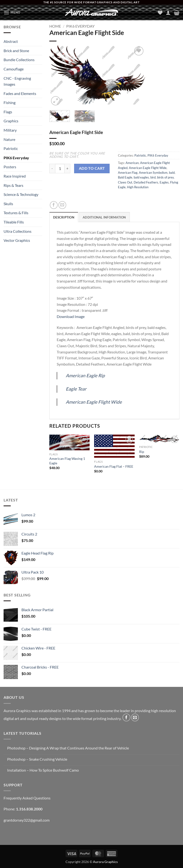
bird (153, 177)
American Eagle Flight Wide (148, 168)
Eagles (164, 182)
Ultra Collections (18, 231)
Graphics (11, 121)
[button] (12, 12)
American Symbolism (153, 173)
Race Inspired (15, 176)
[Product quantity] (60, 169)
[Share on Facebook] (54, 205)
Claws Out (125, 182)
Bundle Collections (19, 60)
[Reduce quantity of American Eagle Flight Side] (52, 169)
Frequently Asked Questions (27, 798)
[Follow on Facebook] (126, 717)
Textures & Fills (16, 213)
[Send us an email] (135, 717)
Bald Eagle (125, 177)
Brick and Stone (16, 51)
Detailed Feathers (146, 182)
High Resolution (138, 187)
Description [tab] (64, 217)
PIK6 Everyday (16, 158)
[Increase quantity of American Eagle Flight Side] (67, 169)
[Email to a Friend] (62, 205)
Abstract (11, 41)
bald (172, 173)
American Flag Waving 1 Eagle (67, 461)
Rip (142, 452)
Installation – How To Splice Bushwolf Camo (43, 770)
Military (10, 130)
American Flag (128, 173)
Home (55, 26)
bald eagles (141, 177)
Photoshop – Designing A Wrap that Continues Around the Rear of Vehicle (68, 748)
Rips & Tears (13, 185)
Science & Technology (21, 194)
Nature (9, 139)
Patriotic (11, 148)
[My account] (168, 13)
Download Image (71, 316)
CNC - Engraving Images (17, 81)
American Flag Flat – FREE (114, 466)
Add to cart (92, 168)
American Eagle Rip (85, 375)
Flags (8, 112)
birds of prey (165, 177)
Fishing (10, 102)
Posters (10, 167)
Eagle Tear (76, 389)
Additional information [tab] (104, 217)
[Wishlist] (160, 13)
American (132, 163)
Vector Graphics (17, 240)
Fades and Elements (20, 93)
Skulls (8, 204)
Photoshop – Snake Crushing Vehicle (37, 759)
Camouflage (14, 69)
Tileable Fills (14, 222)
